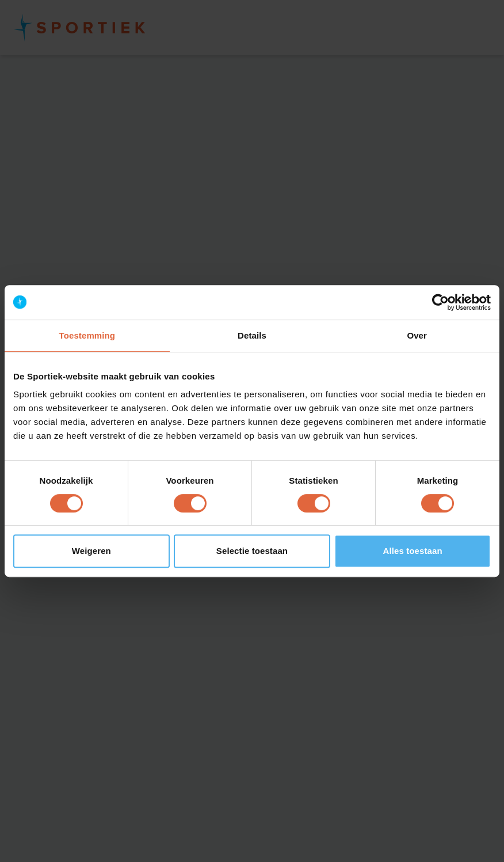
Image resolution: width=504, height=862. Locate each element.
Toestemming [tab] (87, 335)
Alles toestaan (413, 551)
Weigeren (91, 551)
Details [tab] (252, 335)
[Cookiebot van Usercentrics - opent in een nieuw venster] (440, 302)
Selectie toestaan (252, 551)
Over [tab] (417, 335)
